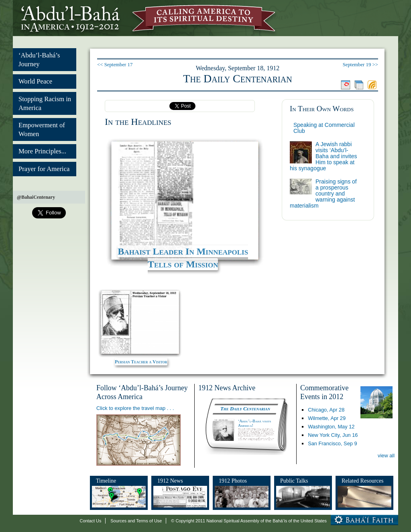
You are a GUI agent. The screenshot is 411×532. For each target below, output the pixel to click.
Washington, (331, 427)
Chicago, (326, 410)
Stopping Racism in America (45, 103)
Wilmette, (327, 418)
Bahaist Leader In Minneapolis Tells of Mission (183, 258)
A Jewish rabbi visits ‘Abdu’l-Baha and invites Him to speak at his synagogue (324, 156)
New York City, (333, 435)
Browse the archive (359, 85)
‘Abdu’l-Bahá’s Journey (39, 60)
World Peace (35, 81)
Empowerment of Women (42, 129)
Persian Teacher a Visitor (141, 362)
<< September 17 (115, 65)
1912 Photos (233, 481)
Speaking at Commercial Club (324, 128)
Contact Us (91, 521)
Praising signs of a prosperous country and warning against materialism (323, 194)
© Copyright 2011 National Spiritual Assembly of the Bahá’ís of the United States (249, 521)
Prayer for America (44, 169)
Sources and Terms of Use (136, 521)
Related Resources (362, 481)
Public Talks (294, 481)
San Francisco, (332, 443)
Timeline (106, 481)
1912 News (170, 481)
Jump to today (346, 85)
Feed (372, 85)
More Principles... (42, 151)
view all (386, 456)
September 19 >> (360, 65)
